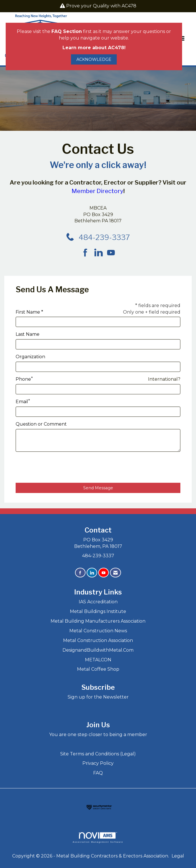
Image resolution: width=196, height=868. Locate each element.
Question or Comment (41, 424)
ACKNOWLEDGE (94, 59)
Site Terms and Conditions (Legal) (98, 754)
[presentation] (59, 467)
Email (22, 402)
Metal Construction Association (98, 640)
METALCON (98, 660)
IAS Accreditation (98, 602)
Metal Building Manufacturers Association (98, 621)
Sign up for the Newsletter (98, 697)
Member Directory (97, 191)
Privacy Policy (98, 763)
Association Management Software (98, 837)
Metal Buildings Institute (98, 611)
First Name (28, 312)
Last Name (28, 334)
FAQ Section (67, 31)
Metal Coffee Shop (98, 669)
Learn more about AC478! (94, 48)
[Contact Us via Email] (115, 573)
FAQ (98, 773)
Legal (178, 856)
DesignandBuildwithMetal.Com (98, 650)
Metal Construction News (98, 631)
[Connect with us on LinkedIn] (100, 253)
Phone (23, 379)
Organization (30, 357)
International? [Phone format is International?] (164, 379)
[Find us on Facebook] (87, 253)
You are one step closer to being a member (98, 735)
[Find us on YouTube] (111, 253)
